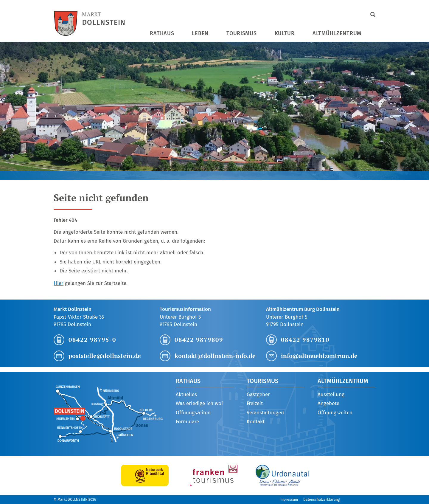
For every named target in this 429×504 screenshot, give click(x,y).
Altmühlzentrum (337, 33)
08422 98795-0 (92, 340)
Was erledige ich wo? (200, 403)
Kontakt (256, 422)
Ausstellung (331, 394)
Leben (200, 33)
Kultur (285, 33)
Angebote (328, 403)
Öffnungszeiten (193, 413)
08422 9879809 (199, 340)
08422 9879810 (305, 340)
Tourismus (241, 33)
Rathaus (162, 33)
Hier (59, 283)
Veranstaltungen (265, 413)
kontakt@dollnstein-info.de (215, 356)
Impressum (289, 500)
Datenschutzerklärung (321, 500)
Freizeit (255, 403)
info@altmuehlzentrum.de (319, 356)
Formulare (187, 422)
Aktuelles (186, 394)
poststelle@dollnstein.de (105, 356)
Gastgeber (258, 394)
